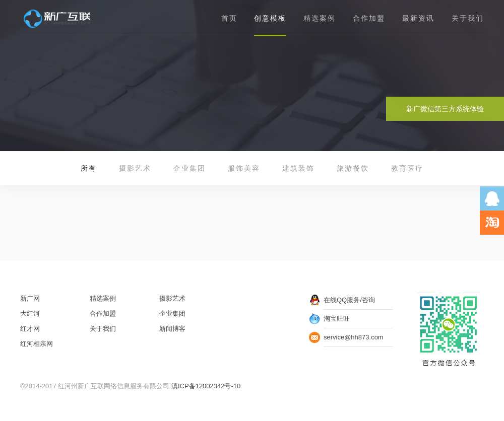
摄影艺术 (135, 168)
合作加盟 (369, 18)
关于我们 (468, 18)
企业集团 (190, 168)
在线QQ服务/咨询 (349, 300)
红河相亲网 (37, 344)
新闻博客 (172, 329)
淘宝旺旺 (337, 319)
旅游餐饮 (353, 168)
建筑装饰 (298, 168)
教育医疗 (407, 168)
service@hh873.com (354, 337)
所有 (89, 168)
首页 (229, 18)
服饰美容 (244, 168)
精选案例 (320, 18)
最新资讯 (418, 18)
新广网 (30, 298)
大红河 (30, 313)
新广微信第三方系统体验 (445, 109)
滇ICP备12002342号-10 (206, 386)
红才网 (30, 329)
